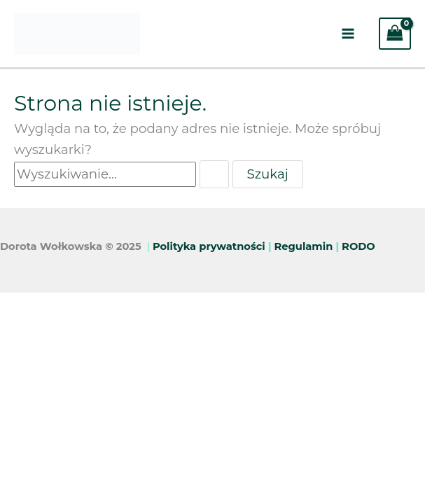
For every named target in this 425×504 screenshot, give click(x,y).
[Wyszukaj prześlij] (214, 174)
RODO (358, 246)
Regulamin (304, 246)
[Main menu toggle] (348, 34)
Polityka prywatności (209, 246)
